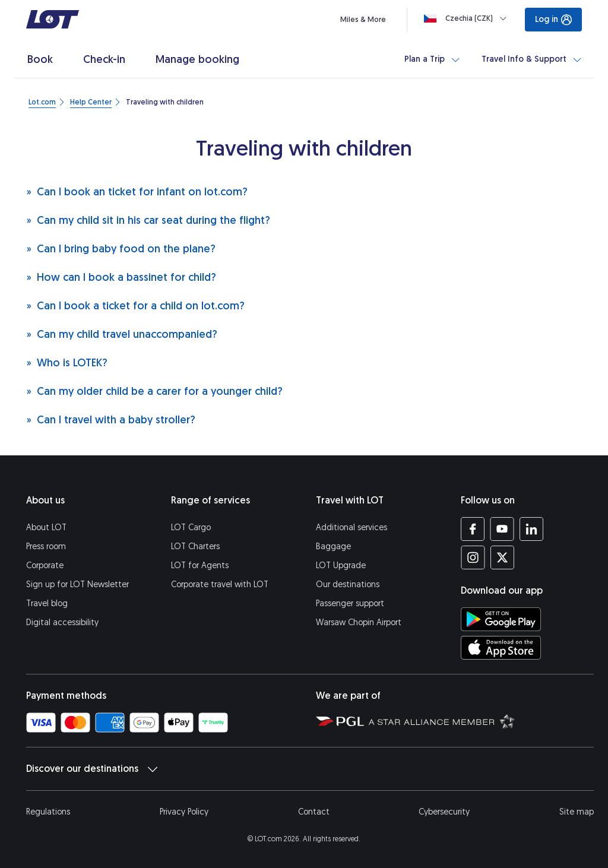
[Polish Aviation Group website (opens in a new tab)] (340, 721)
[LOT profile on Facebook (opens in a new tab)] (473, 529)
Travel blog (47, 604)
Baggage (333, 547)
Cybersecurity (444, 812)
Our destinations (348, 585)
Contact (314, 812)
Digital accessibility (62, 623)
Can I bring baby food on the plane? (121, 248)
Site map (577, 812)
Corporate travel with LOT (220, 585)
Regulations (48, 812)
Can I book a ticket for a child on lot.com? (135, 305)
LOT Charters (195, 547)
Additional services (351, 528)
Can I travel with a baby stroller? (111, 419)
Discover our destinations (92, 769)
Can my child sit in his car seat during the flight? (148, 220)
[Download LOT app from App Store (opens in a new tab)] (501, 648)
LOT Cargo (191, 528)
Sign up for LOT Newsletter (77, 585)
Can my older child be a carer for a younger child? (154, 391)
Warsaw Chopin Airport (359, 623)
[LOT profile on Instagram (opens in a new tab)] (473, 557)
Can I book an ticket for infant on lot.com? (137, 191)
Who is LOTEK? (67, 362)
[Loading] (468, 18)
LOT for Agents (200, 566)
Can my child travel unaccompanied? (122, 334)
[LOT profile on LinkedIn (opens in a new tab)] (531, 529)
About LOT (46, 528)
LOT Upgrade (341, 566)
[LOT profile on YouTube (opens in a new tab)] (502, 529)
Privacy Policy (184, 812)
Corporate (45, 566)
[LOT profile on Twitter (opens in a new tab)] (502, 557)
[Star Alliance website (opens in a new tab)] (442, 721)
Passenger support (350, 604)
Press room (46, 547)
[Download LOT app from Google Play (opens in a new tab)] (501, 619)
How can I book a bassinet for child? (121, 277)
